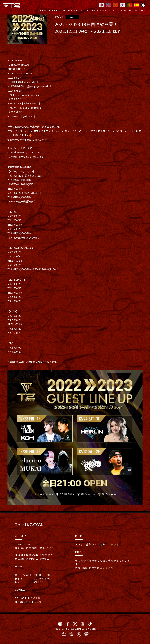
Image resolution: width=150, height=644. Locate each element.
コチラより (115, 544)
